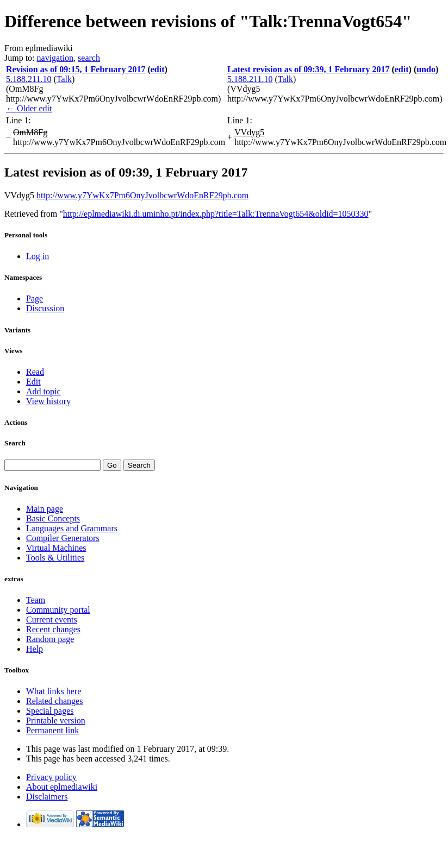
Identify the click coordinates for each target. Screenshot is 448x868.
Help (35, 649)
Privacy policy (51, 777)
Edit (33, 382)
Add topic (43, 391)
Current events (52, 619)
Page (35, 298)
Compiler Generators (63, 538)
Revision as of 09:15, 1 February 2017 (76, 69)
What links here (54, 691)
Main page (45, 509)
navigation (55, 58)
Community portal (58, 610)
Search (15, 443)
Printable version (56, 721)
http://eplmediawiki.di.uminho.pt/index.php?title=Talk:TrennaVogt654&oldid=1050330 (216, 214)
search (89, 58)
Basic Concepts (53, 518)
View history (48, 401)
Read (35, 372)
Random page (50, 639)
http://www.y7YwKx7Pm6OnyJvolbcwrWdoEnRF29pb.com (142, 195)
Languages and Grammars (72, 528)
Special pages (50, 711)
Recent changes (53, 629)
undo (426, 69)
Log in (38, 256)
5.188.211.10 (29, 79)
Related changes (54, 701)
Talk (64, 79)
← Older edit (29, 108)
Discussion (45, 308)
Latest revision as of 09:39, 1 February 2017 (308, 69)
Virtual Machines (56, 548)
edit (158, 69)
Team (36, 600)
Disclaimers (47, 797)
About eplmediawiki (62, 787)
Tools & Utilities (55, 558)
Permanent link (52, 730)
